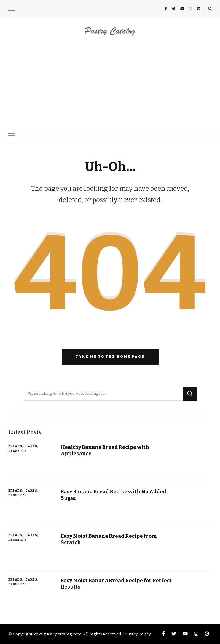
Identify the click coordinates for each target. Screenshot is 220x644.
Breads (15, 446)
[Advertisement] (110, 78)
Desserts (17, 451)
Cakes (31, 446)
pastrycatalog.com (63, 634)
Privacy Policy (137, 634)
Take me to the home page (110, 357)
